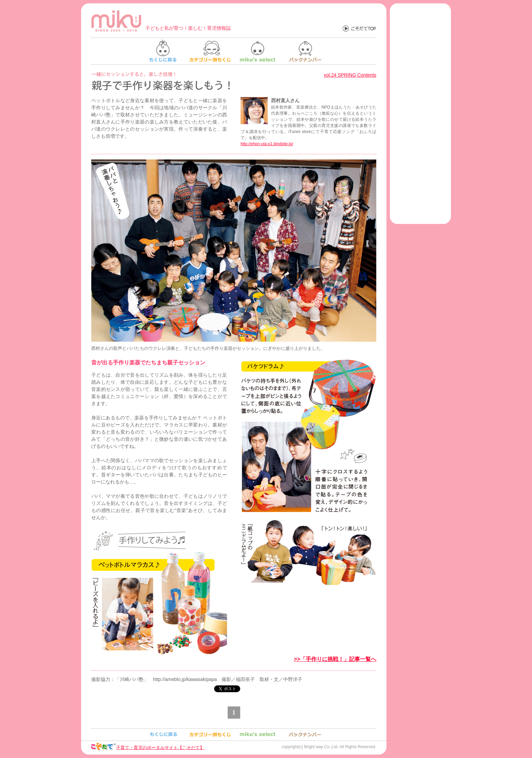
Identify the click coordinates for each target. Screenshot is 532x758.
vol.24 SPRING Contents (350, 75)
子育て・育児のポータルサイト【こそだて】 (160, 747)
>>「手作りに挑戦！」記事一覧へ (335, 659)
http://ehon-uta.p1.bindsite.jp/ (267, 144)
